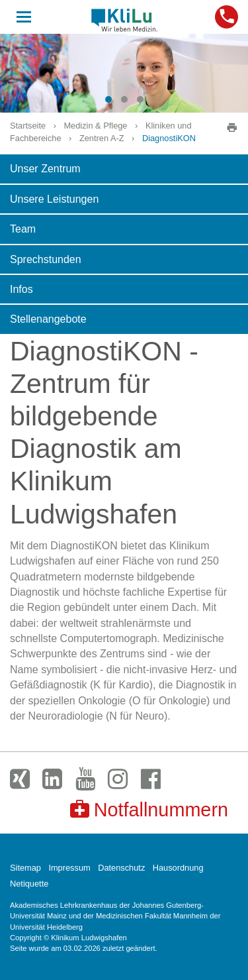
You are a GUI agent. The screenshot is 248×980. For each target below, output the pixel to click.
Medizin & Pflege (95, 126)
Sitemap (25, 868)
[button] (108, 99)
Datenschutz (121, 868)
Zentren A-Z (102, 138)
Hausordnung (178, 868)
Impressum (69, 868)
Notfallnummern (149, 809)
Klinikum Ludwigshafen (124, 20)
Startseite (28, 126)
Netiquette (29, 884)
